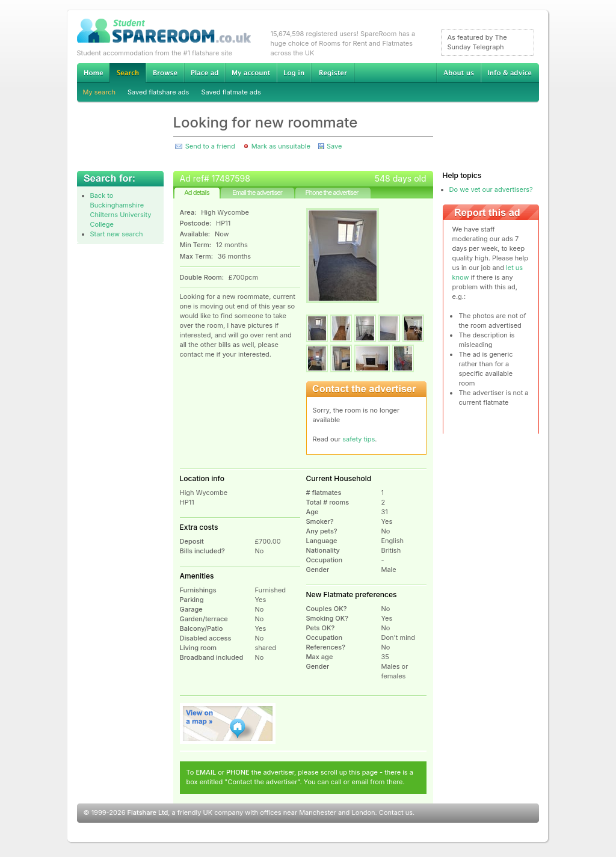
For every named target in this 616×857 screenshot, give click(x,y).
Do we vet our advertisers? (491, 189)
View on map (228, 723)
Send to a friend (210, 146)
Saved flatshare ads (158, 92)
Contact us (396, 812)
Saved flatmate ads (231, 92)
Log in (294, 73)
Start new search (117, 234)
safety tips (359, 439)
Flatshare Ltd (148, 812)
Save (334, 146)
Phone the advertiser (331, 192)
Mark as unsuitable (281, 146)
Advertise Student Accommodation (205, 73)
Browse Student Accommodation (165, 73)
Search (128, 73)
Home (93, 73)
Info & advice (510, 73)
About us (458, 73)
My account (251, 73)
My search (100, 92)
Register (333, 73)
